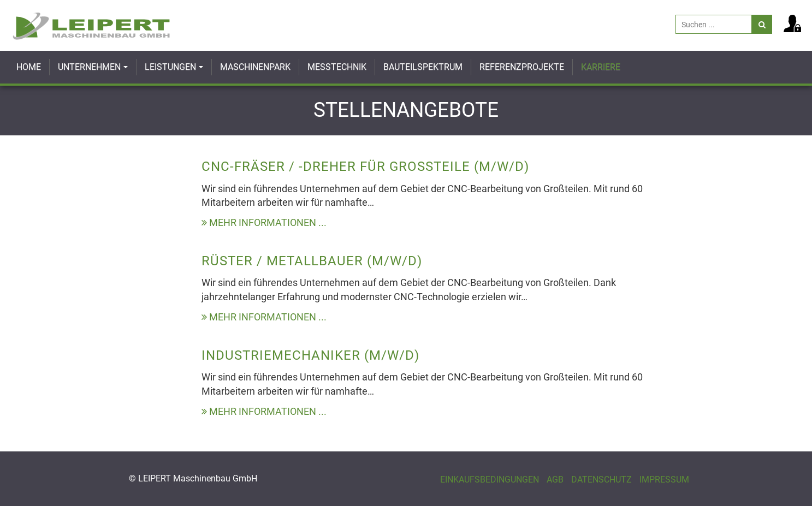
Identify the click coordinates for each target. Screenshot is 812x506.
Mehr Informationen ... (264, 222)
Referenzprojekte (522, 67)
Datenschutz (601, 480)
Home (29, 67)
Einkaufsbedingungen (490, 480)
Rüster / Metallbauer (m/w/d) (312, 261)
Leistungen (170, 67)
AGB (555, 480)
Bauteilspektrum (423, 67)
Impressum (664, 480)
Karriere (601, 67)
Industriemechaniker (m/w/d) (310, 355)
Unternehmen (89, 67)
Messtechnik (337, 67)
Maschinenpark (255, 67)
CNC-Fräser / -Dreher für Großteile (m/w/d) (365, 166)
